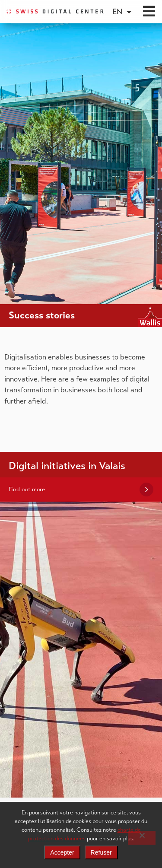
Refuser (101, 852)
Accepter (62, 852)
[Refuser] (142, 838)
